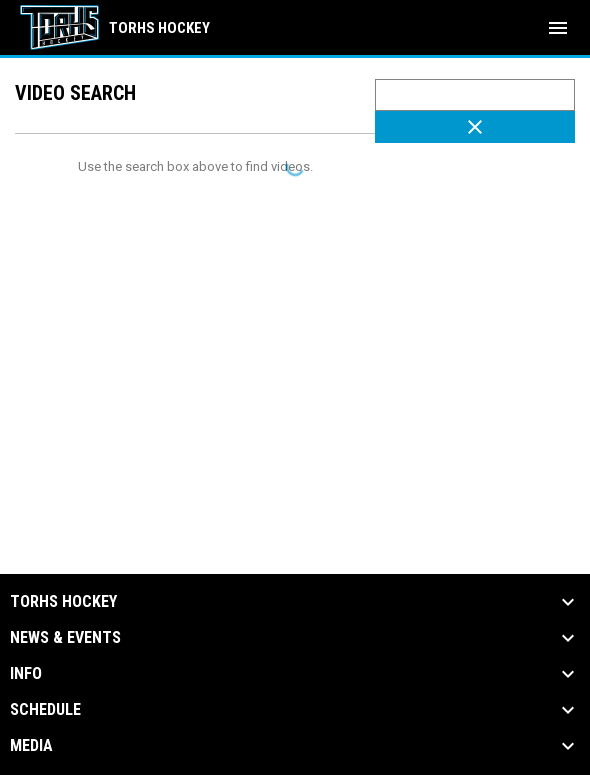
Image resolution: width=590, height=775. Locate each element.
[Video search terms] (475, 95)
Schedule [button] (45, 710)
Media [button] (31, 746)
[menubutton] (558, 28)
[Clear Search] (475, 127)
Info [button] (26, 674)
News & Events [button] (65, 638)
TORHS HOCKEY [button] (63, 602)
